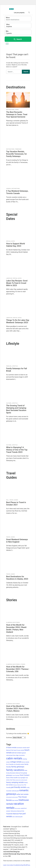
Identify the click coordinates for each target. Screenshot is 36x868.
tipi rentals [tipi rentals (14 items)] (15, 800)
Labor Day (9, 278)
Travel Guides (14, 500)
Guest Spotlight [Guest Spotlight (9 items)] (16, 775)
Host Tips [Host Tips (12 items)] (12, 780)
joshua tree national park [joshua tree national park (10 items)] (21, 780)
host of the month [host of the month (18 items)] (12, 778)
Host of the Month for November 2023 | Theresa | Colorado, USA (18, 669)
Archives (9, 738)
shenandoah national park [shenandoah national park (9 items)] (12, 797)
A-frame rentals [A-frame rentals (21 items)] (11, 748)
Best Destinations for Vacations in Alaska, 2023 (17, 578)
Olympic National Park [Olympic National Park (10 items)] (18, 785)
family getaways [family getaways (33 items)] (18, 767)
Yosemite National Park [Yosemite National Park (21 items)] (14, 814)
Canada (9, 189)
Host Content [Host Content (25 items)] (25, 775)
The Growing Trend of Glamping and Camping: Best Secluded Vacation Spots (16, 409)
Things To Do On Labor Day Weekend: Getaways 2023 (18, 321)
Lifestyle (15, 366)
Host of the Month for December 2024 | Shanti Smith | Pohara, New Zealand (16, 628)
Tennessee (18, 149)
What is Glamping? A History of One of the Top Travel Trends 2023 (17, 450)
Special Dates (10, 241)
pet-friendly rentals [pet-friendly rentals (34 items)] (19, 787)
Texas (17, 110)
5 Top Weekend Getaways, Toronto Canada (17, 192)
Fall (8, 500)
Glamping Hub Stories (13, 622)
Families (9, 366)
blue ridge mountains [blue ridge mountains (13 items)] (19, 755)
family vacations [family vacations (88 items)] (15, 770)
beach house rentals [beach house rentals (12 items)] (19, 750)
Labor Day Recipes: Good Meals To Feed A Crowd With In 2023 (17, 283)
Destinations (10, 110)
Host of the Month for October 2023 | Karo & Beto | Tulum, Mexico (18, 709)
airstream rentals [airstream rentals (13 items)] (22, 748)
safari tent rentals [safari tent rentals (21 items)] (23, 794)
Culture (9, 403)
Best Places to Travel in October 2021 (16, 504)
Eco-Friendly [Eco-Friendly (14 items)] (10, 764)
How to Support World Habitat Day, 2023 (15, 245)
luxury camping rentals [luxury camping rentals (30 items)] (15, 782)
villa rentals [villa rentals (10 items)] (18, 808)
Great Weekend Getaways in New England (17, 541)
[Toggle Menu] (7, 44)
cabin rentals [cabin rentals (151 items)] (14, 758)
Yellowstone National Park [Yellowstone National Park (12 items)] (17, 811)
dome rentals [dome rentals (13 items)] (26, 762)
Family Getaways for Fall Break (17, 370)
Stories (23, 664)
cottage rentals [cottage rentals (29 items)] (16, 762)
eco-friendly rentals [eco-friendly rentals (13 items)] (19, 764)
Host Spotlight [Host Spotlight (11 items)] (21, 778)
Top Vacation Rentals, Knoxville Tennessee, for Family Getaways (16, 154)
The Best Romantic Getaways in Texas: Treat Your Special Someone (17, 114)
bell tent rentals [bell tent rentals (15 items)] (16, 753)
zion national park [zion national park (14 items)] (17, 817)
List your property (19, 13)
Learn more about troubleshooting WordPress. (17, 865)
